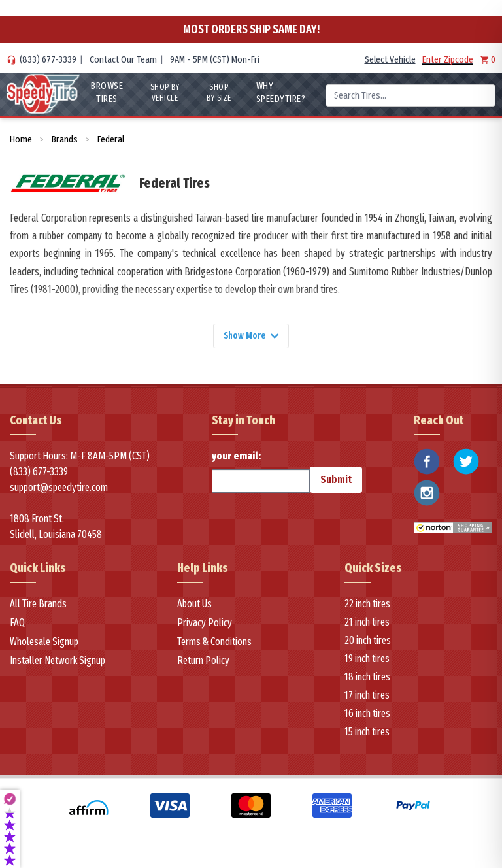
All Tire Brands (38, 606)
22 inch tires (367, 606)
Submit (336, 482)
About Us (194, 606)
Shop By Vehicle (164, 92)
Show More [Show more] (251, 337)
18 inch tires (367, 679)
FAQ (17, 625)
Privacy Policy (205, 625)
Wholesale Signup (44, 644)
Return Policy (203, 663)
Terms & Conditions (214, 644)
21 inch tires (367, 625)
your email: (261, 474)
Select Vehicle (390, 59)
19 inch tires (367, 661)
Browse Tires (106, 92)
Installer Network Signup (58, 663)
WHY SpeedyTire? (280, 92)
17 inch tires (367, 698)
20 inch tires (368, 643)
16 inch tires (367, 716)
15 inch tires (367, 734)
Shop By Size (219, 92)
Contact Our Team (123, 59)
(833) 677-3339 (48, 59)
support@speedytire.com (59, 490)
